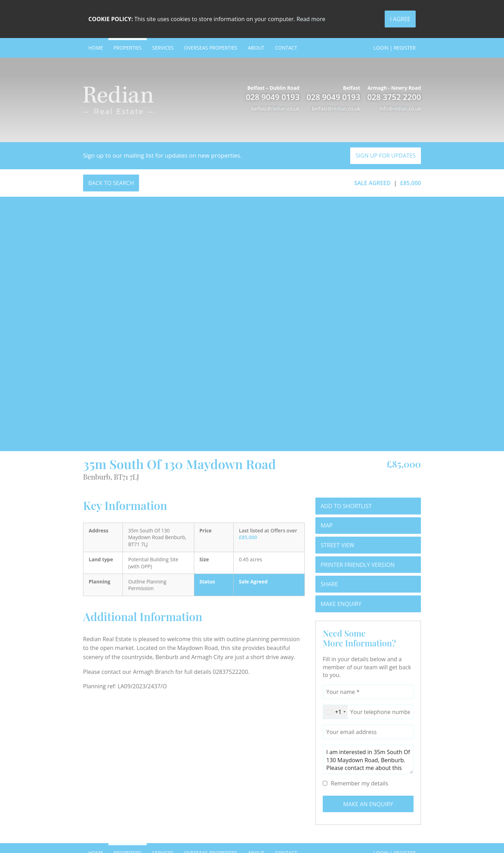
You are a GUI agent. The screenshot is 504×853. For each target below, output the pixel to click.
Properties (128, 48)
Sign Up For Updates (386, 156)
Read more (311, 19)
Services (163, 48)
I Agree (400, 19)
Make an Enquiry (368, 804)
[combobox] (335, 712)
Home (96, 48)
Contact (286, 48)
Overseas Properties (211, 48)
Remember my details (360, 783)
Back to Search (111, 183)
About (256, 48)
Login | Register (395, 48)
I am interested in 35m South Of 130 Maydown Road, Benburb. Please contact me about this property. (368, 759)
